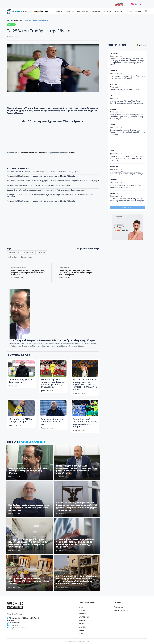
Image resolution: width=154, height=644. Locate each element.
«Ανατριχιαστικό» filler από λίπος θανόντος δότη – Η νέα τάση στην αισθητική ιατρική (126, 102)
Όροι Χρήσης (119, 607)
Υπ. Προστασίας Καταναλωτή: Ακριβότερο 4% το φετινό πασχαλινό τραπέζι (29, 581)
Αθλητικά (17, 20)
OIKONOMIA (82, 614)
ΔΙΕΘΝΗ (138, 11)
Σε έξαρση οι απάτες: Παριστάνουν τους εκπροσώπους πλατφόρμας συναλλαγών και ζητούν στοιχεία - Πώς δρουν (75, 543)
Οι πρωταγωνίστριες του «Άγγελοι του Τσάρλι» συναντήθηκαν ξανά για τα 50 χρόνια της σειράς (127, 132)
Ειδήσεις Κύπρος (27, 257)
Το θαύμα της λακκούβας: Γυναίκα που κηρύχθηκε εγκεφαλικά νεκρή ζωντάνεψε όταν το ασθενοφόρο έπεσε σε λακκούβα (50, 196)
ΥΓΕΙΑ (111, 96)
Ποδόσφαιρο (41, 252)
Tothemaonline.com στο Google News (34, 153)
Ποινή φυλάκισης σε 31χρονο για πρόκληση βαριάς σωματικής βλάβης (127, 186)
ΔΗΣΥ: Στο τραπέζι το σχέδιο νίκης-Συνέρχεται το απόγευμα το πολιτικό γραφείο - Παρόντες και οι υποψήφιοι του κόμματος (77, 506)
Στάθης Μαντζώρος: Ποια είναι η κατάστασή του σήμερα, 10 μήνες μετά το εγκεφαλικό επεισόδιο (127, 158)
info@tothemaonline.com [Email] (18, 628)
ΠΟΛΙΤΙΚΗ (60, 11)
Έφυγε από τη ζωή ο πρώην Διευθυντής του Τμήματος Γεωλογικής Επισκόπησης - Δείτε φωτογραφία (46, 190)
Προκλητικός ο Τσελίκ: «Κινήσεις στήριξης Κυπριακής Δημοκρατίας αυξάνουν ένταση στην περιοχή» (126, 117)
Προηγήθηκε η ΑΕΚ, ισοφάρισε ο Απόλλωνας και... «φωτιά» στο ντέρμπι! (85, 423)
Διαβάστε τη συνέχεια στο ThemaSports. (53, 121)
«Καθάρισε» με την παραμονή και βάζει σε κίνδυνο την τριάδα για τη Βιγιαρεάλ (52, 383)
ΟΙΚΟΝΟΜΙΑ (96, 11)
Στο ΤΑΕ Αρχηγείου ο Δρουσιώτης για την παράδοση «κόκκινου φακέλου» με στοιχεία (29, 507)
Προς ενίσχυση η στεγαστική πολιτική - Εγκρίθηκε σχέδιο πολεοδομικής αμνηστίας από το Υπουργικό (77, 273)
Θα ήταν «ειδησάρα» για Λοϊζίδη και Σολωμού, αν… (53, 421)
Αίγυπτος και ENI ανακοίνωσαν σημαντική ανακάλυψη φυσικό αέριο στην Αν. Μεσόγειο (127, 173)
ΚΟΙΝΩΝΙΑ (70, 11)
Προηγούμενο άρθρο (18, 268)
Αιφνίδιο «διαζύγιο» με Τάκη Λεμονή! (21, 381)
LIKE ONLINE (114, 53)
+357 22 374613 (15, 625)
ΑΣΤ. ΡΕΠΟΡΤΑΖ (83, 11)
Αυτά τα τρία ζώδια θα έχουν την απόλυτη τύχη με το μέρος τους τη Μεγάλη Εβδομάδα (41, 176)
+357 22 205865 (15, 623)
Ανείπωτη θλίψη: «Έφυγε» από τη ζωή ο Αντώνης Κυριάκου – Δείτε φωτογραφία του (39, 185)
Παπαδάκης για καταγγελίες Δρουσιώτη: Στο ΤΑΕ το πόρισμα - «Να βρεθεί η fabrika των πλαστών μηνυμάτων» (77, 469)
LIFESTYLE (107, 11)
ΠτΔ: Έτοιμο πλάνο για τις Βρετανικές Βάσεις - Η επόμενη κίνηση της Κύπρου (29, 471)
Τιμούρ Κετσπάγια (14, 252)
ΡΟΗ (117, 45)
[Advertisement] (53, 229)
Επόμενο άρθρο (65, 268)
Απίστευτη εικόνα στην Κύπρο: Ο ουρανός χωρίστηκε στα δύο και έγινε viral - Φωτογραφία (42, 171)
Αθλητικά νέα (13, 257)
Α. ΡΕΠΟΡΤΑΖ (114, 180)
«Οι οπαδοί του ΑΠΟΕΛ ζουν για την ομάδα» (20, 420)
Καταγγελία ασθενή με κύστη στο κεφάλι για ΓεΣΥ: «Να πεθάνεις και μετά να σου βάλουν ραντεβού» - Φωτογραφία (28, 543)
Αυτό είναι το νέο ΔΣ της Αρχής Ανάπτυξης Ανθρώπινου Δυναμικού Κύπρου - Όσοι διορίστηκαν (29, 273)
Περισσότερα (127, 208)
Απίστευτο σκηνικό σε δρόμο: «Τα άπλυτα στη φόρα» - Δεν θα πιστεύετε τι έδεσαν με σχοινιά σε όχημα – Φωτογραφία (53, 181)
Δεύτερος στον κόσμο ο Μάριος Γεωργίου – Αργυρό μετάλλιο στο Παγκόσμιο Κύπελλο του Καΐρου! (85, 384)
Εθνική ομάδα (29, 252)
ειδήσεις (72, 153)
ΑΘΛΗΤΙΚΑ (118, 11)
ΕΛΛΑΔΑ (129, 11)
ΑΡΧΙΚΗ (81, 607)
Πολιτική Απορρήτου (121, 610)
